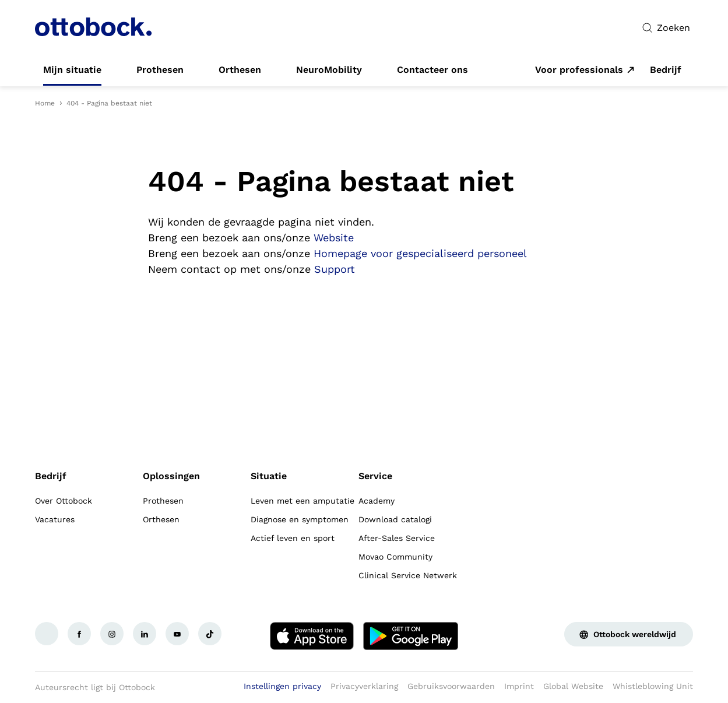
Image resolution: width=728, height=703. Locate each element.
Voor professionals (579, 70)
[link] (72, 70)
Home (45, 103)
